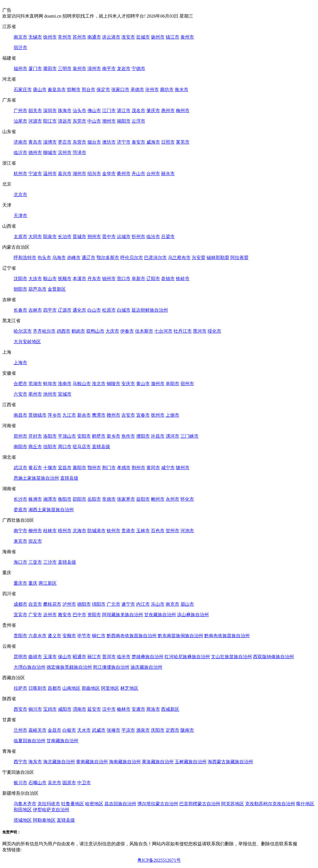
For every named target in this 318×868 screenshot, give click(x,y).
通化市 (79, 310)
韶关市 (35, 111)
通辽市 (89, 258)
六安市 (20, 394)
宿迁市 (20, 48)
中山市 (94, 121)
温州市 (50, 174)
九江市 (69, 415)
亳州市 (35, 394)
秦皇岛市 (57, 90)
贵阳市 (20, 636)
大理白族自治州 (30, 667)
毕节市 (84, 636)
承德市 (137, 90)
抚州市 (158, 415)
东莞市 (79, 121)
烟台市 (94, 142)
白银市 (69, 730)
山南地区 (71, 688)
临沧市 (124, 657)
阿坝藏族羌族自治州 (123, 615)
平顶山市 (67, 436)
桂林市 (50, 531)
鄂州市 (94, 468)
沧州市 (152, 90)
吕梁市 (168, 237)
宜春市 (143, 415)
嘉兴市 (65, 174)
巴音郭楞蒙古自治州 (200, 804)
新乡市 (113, 436)
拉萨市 (20, 688)
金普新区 (57, 289)
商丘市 (35, 447)
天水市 (84, 730)
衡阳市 (65, 499)
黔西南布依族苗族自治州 (132, 636)
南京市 (20, 37)
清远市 (65, 121)
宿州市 (187, 384)
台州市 (153, 174)
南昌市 (20, 415)
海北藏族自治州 (59, 762)
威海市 (153, 142)
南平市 (109, 69)
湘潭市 (50, 499)
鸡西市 (64, 331)
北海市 (79, 531)
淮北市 (99, 384)
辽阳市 (153, 279)
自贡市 (35, 604)
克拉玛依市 (49, 804)
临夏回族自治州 (30, 741)
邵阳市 (79, 499)
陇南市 (187, 730)
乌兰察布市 (179, 258)
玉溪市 (50, 657)
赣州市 (113, 415)
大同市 (35, 237)
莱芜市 (183, 142)
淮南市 (65, 384)
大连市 (35, 279)
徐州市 (50, 37)
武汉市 (20, 468)
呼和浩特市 (25, 258)
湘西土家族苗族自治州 (51, 510)
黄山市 (143, 384)
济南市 (20, 142)
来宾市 (20, 541)
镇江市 (172, 37)
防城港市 (96, 531)
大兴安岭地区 (27, 342)
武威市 (99, 730)
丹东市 (94, 279)
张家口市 (120, 90)
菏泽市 (79, 153)
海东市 (35, 762)
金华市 (109, 174)
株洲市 (35, 499)
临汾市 (153, 237)
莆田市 (50, 69)
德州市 (35, 153)
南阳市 (20, 447)
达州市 (50, 615)
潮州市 (109, 121)
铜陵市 (113, 384)
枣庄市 (65, 142)
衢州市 (124, 174)
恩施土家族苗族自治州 (36, 478)
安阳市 (84, 436)
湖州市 (79, 174)
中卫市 (84, 783)
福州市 (20, 69)
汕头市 (79, 111)
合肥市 (20, 384)
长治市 (65, 237)
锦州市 (109, 279)
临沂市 (20, 153)
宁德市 (138, 69)
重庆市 (20, 583)
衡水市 (182, 90)
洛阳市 (50, 436)
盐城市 (143, 37)
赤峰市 (74, 258)
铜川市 (35, 709)
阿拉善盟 (239, 258)
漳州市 (94, 69)
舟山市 (138, 174)
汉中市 (109, 709)
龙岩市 (124, 69)
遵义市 (54, 636)
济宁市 (124, 142)
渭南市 (79, 709)
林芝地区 (129, 688)
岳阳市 (94, 499)
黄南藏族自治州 (92, 762)
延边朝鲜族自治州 (150, 310)
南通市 (94, 37)
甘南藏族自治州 (62, 741)
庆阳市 (158, 730)
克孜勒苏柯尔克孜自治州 (270, 804)
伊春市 (127, 331)
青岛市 (35, 142)
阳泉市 (50, 237)
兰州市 (20, 730)
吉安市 (128, 415)
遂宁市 (128, 604)
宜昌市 (65, 468)
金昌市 (54, 730)
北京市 (20, 195)
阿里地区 (110, 688)
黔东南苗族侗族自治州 (180, 636)
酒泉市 (143, 730)
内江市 (143, 604)
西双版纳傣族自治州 (273, 657)
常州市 (65, 37)
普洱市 (109, 657)
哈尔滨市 (23, 331)
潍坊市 (109, 142)
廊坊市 (167, 90)
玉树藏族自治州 (191, 762)
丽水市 (168, 174)
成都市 (20, 604)
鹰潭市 (99, 415)
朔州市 (94, 237)
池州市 (50, 394)
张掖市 (113, 730)
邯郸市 (74, 90)
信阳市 (50, 447)
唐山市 (40, 90)
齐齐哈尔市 (44, 331)
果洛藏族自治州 (158, 762)
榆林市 (124, 709)
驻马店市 (82, 447)
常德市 (109, 499)
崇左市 (35, 541)
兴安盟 (199, 258)
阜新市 (138, 279)
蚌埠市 (50, 384)
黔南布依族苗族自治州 (227, 636)
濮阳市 (143, 436)
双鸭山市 (95, 331)
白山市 (94, 310)
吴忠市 (54, 783)
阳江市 (50, 121)
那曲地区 (91, 688)
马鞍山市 (82, 384)
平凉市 (128, 730)
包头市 (44, 258)
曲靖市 (35, 657)
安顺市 (69, 636)
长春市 (20, 310)
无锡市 (35, 37)
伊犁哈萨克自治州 (51, 810)
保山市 (65, 657)
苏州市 (79, 37)
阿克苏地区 (233, 804)
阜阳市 (172, 384)
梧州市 (65, 531)
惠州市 (168, 111)
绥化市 (214, 331)
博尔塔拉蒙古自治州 (158, 804)
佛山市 (94, 111)
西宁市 (20, 762)
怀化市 (187, 499)
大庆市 (112, 331)
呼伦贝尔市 (132, 258)
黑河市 (200, 331)
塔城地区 (23, 820)
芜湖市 (35, 384)
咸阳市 (65, 709)
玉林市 (143, 531)
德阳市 (84, 604)
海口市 (20, 562)
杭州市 (20, 174)
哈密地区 (94, 804)
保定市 (103, 90)
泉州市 (79, 69)
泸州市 (69, 604)
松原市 (109, 310)
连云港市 (111, 37)
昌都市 (54, 688)
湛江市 (124, 111)
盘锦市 (168, 279)
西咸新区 (170, 709)
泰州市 (187, 37)
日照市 (168, 142)
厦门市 (35, 69)
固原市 (69, 783)
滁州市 (158, 384)
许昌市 (158, 436)
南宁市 (20, 531)
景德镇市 (37, 415)
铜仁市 (99, 636)
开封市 (35, 436)
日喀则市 (37, 688)
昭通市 (79, 657)
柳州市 (35, 531)
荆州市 (138, 468)
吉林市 (35, 310)
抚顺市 (65, 279)
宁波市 (35, 174)
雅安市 (65, 615)
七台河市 (163, 331)
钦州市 (113, 531)
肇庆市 (153, 111)
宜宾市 (20, 615)
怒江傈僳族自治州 (111, 667)
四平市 (50, 310)
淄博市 (50, 142)
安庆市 (128, 384)
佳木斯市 (144, 331)
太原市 (20, 237)
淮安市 (128, 37)
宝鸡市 (50, 709)
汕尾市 (20, 121)
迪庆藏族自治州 (146, 667)
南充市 (172, 604)
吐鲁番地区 (73, 804)
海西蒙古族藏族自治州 (230, 762)
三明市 (65, 69)
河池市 (187, 531)
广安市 (35, 615)
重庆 (33, 583)
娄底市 (20, 510)
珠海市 (65, 111)
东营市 (79, 142)
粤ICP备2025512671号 (159, 860)
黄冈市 (153, 468)
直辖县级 (101, 447)
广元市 (113, 604)
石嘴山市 (37, 783)
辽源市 (65, 310)
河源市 (35, 121)
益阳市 (143, 499)
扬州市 (158, 37)
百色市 (158, 531)
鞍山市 (50, 279)
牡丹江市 (183, 331)
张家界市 (126, 499)
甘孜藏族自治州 (160, 615)
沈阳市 (20, 279)
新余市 (84, 415)
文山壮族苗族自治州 (231, 657)
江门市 (109, 111)
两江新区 (48, 583)
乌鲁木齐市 (25, 804)
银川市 (20, 783)
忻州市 (138, 237)
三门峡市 (189, 436)
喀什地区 (305, 804)
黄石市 (35, 468)
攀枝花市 (52, 604)
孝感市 (124, 468)
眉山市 (187, 604)
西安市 (20, 709)
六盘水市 (37, 636)
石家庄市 (23, 90)
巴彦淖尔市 (155, 258)
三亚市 (35, 562)
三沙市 (50, 562)
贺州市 (172, 531)
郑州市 (20, 436)
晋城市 (79, 237)
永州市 (172, 499)
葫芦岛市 (37, 289)
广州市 (20, 111)
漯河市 (172, 436)
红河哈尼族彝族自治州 (187, 657)
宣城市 (65, 394)
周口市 (65, 447)
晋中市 (109, 237)
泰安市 (138, 142)
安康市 (138, 709)
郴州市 (158, 499)
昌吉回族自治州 (120, 804)
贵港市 (128, 531)
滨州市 (65, 153)
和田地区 (23, 810)
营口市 (124, 279)
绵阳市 (99, 604)
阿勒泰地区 (44, 820)
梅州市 (183, 111)
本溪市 (79, 279)
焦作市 (128, 436)
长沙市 (20, 499)
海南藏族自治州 (125, 762)
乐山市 (158, 604)
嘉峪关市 (37, 730)
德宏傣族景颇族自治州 (69, 667)
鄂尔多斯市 (108, 258)
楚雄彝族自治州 (148, 657)
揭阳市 (124, 121)
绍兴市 (94, 174)
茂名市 (138, 111)
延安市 (94, 709)
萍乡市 (54, 415)
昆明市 (20, 657)
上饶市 (172, 415)
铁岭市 (183, 279)
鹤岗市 (78, 331)
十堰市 (50, 468)
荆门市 (109, 468)
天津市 (20, 216)
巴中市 (79, 615)
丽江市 (94, 657)
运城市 (124, 237)
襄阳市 (79, 468)
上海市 (20, 363)
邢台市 (89, 90)
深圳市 (50, 111)
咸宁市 (168, 468)
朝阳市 (20, 289)
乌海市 (59, 258)
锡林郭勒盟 (218, 258)
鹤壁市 (99, 436)
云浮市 (138, 121)
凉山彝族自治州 (193, 615)
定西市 (172, 730)
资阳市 (94, 615)
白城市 (124, 310)
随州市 (183, 468)
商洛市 (153, 709)
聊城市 (50, 153)
